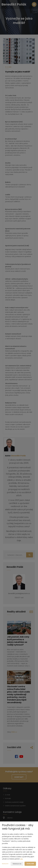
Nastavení (5, 864)
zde (21, 859)
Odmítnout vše (17, 864)
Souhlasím (30, 864)
